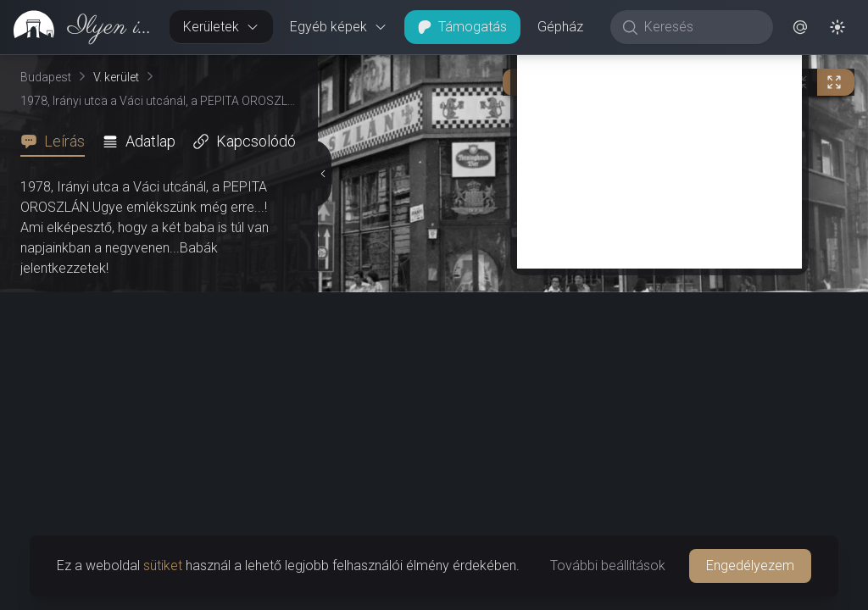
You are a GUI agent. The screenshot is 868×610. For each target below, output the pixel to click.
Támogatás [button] (462, 27)
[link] (78, 27)
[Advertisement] (659, 150)
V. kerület (116, 77)
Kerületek (221, 27)
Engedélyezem (750, 566)
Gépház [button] (560, 27)
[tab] (58, 141)
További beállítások (608, 566)
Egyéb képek (339, 27)
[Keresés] (701, 27)
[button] (800, 27)
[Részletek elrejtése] (324, 174)
